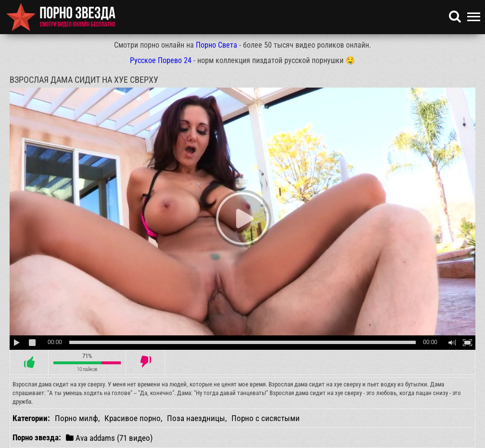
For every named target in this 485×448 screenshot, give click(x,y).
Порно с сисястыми (266, 418)
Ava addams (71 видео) (109, 438)
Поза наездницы (196, 418)
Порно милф (77, 418)
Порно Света (217, 45)
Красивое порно (133, 418)
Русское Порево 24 (161, 60)
